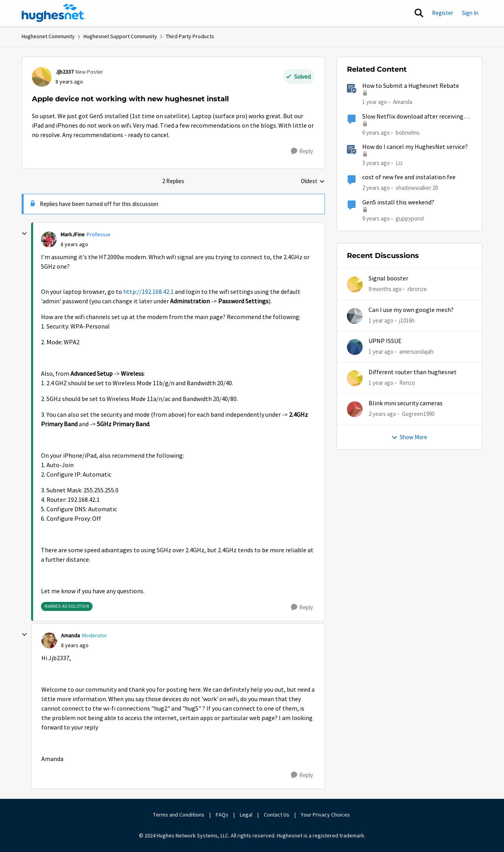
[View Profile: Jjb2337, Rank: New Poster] (42, 77)
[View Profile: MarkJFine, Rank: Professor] (49, 239)
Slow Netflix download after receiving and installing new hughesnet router (413, 117)
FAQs (222, 815)
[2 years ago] (382, 414)
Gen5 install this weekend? (398, 202)
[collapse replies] (24, 234)
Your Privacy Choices (326, 815)
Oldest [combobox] (313, 182)
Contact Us (277, 815)
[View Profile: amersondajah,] (355, 347)
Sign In (470, 13)
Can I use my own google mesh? (411, 310)
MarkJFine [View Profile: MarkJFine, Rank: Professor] (73, 234)
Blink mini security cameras (406, 403)
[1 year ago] (381, 320)
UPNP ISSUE (385, 341)
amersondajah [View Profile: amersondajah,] (416, 352)
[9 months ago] (385, 289)
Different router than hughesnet (413, 372)
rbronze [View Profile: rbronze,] (417, 289)
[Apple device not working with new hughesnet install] (74, 244)
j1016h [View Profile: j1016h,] (407, 320)
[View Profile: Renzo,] (355, 378)
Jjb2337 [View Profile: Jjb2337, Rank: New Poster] (65, 72)
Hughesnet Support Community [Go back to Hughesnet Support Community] (120, 36)
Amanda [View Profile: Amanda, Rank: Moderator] (70, 635)
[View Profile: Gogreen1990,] (355, 409)
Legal (246, 815)
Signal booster (388, 278)
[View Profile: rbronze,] (355, 284)
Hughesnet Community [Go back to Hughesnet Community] (48, 36)
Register (443, 13)
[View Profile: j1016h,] (355, 316)
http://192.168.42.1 (148, 292)
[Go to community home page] (54, 13)
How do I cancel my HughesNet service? (415, 147)
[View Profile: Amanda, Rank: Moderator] (49, 640)
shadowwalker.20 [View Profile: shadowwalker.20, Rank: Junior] (417, 188)
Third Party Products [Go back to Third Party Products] (190, 36)
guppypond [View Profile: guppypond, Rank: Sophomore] (410, 218)
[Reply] (302, 151)
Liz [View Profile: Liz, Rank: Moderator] (399, 163)
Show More (409, 437)
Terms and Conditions (179, 815)
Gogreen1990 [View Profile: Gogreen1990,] (418, 414)
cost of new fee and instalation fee (409, 177)
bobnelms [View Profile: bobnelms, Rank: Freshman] (408, 132)
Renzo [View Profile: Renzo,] (407, 383)
